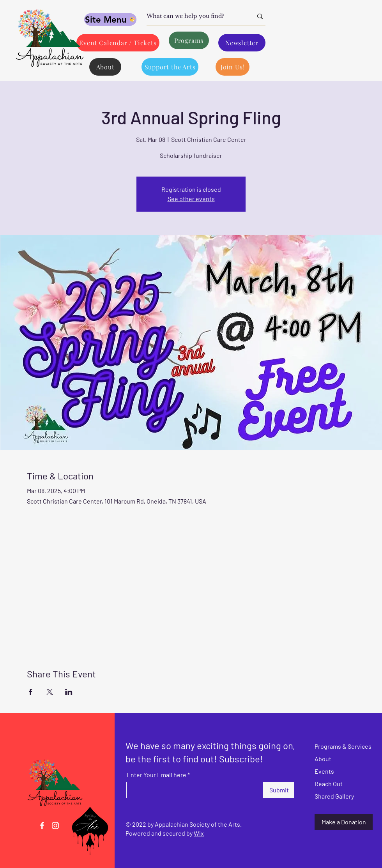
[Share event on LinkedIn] (69, 692)
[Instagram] (55, 826)
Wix (199, 833)
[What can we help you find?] (194, 16)
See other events (191, 199)
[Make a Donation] (344, 822)
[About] (105, 67)
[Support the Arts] (170, 67)
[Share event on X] (50, 692)
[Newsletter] (242, 43)
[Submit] (279, 790)
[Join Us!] (233, 67)
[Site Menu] (110, 19)
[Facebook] (42, 826)
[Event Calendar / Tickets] (118, 43)
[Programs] (189, 40)
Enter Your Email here (157, 775)
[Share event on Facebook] (31, 692)
